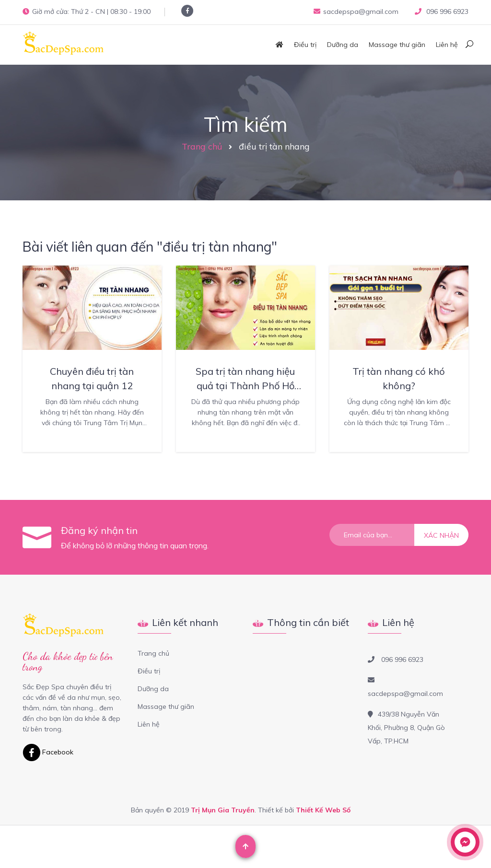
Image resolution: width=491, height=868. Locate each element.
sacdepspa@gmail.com (356, 12)
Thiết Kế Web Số (323, 810)
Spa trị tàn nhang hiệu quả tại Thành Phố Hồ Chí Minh (245, 386)
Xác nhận (441, 535)
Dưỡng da (343, 45)
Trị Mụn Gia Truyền (223, 810)
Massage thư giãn (397, 45)
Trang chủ (202, 146)
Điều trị (305, 45)
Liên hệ (447, 45)
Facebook (48, 752)
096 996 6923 (446, 12)
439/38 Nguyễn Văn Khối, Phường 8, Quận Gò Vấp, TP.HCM (406, 728)
